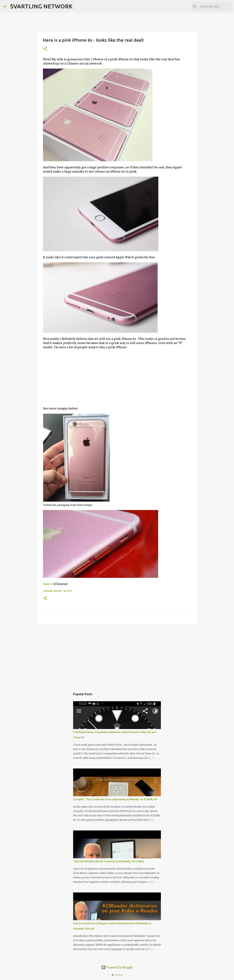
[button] (45, 49)
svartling (118, 975)
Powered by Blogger (117, 967)
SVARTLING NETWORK (41, 6)
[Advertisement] (117, 378)
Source (48, 584)
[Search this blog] (212, 6)
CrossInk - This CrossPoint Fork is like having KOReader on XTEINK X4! (115, 799)
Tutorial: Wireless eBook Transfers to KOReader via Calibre (109, 861)
